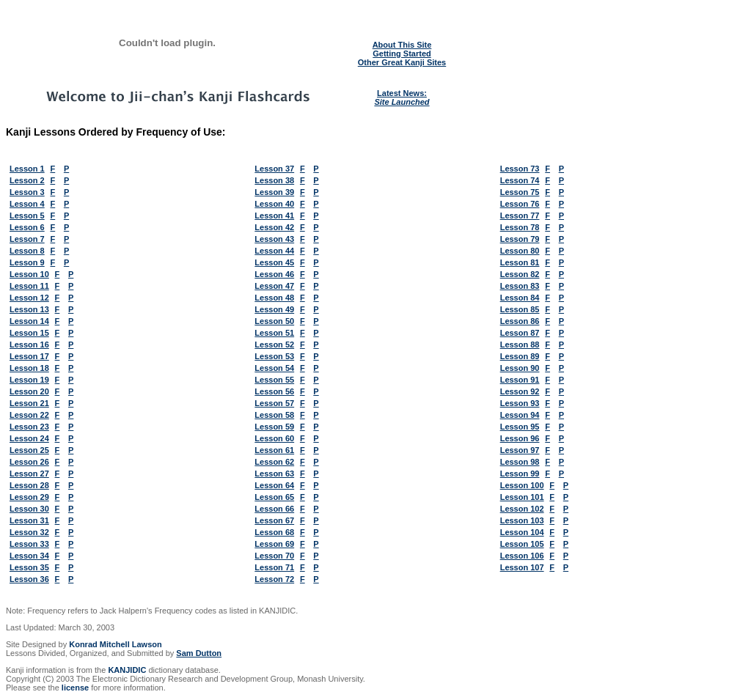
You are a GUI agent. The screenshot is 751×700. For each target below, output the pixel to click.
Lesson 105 (522, 544)
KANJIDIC (127, 670)
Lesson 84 (520, 298)
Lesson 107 (522, 567)
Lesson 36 (29, 579)
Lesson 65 (274, 497)
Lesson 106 (522, 556)
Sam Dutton (199, 653)
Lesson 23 (29, 427)
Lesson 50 (274, 321)
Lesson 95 (520, 427)
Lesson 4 (27, 204)
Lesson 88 (520, 345)
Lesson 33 (29, 544)
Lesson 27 (29, 474)
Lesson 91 (520, 380)
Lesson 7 (27, 239)
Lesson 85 (520, 309)
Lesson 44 (274, 251)
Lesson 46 (274, 274)
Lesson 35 (29, 567)
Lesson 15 (29, 333)
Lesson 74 (520, 180)
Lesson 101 (522, 497)
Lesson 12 (29, 298)
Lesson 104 (522, 532)
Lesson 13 (29, 309)
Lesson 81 (520, 262)
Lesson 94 (520, 415)
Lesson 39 (274, 192)
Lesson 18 (29, 368)
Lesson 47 (274, 286)
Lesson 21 (29, 403)
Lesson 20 (29, 391)
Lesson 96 (520, 438)
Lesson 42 (274, 227)
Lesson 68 (274, 532)
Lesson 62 (274, 462)
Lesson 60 (274, 438)
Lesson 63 (274, 474)
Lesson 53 (274, 356)
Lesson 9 (27, 262)
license (75, 688)
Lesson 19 (29, 380)
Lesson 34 (29, 556)
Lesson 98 (520, 462)
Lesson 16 (29, 345)
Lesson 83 (520, 286)
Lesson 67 (274, 520)
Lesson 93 (520, 403)
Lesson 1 (27, 169)
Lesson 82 (520, 274)
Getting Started (402, 54)
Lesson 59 (274, 427)
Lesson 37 (274, 169)
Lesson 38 (274, 180)
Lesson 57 (274, 403)
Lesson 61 (274, 450)
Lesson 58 (274, 415)
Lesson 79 (520, 239)
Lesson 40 (274, 204)
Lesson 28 (29, 485)
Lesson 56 (274, 391)
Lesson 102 (522, 509)
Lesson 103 (522, 520)
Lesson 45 (274, 262)
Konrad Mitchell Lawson (116, 644)
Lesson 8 (27, 251)
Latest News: (402, 97)
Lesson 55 (274, 380)
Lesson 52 (274, 345)
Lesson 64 (274, 485)
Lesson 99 (520, 474)
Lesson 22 (29, 415)
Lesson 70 (274, 556)
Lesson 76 (520, 204)
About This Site (402, 45)
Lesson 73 (520, 169)
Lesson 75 (520, 192)
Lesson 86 (520, 321)
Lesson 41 (274, 215)
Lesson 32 (29, 532)
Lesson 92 (520, 391)
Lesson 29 (29, 497)
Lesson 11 (29, 286)
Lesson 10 (29, 274)
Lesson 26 (29, 462)
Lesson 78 (520, 227)
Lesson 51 (274, 333)
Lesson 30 (29, 509)
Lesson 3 (27, 192)
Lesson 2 (27, 180)
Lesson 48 (274, 298)
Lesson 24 (29, 438)
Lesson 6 (27, 227)
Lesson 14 (29, 321)
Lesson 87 (520, 333)
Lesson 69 (274, 544)
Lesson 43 (274, 239)
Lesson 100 (522, 485)
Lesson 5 (27, 215)
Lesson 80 (520, 251)
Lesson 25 (29, 450)
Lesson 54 (274, 368)
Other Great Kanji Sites (402, 62)
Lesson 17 (29, 356)
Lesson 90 (520, 368)
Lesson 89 (520, 356)
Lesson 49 (274, 309)
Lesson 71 (274, 567)
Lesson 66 (274, 509)
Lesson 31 (29, 520)
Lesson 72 (274, 579)
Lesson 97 (520, 450)
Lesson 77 (520, 215)
